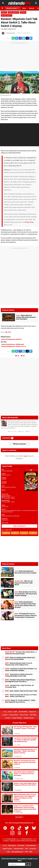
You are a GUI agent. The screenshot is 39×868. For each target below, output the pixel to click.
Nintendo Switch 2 (7, 15)
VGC (8, 852)
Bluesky (21, 432)
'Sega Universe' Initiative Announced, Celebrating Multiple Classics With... (19, 675)
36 (11, 597)
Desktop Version (29, 718)
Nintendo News (19, 849)
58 (11, 608)
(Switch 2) (12, 339)
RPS (31, 852)
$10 (33, 533)
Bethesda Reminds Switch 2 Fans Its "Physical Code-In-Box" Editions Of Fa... (19, 664)
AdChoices (13, 841)
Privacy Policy (14, 715)
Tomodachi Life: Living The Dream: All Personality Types (19, 686)
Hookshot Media (11, 839)
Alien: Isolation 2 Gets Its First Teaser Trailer (21, 691)
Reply (28, 432)
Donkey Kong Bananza (7, 471)
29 (24, 356)
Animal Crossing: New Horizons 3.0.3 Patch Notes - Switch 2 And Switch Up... (21, 696)
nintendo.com (5, 520)
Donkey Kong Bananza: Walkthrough (10, 516)
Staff (15, 712)
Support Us (33, 712)
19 (11, 575)
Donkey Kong (29, 222)
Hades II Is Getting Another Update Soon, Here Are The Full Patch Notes (20, 658)
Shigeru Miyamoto (13, 12)
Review (14, 346)
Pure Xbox (21, 846)
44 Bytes (7, 841)
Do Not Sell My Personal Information (26, 841)
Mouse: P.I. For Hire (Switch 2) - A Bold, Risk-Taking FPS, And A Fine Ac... (20, 701)
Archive (8, 718)
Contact (5, 715)
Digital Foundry (8, 849)
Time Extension (31, 846)
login (26, 456)
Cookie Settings (17, 718)
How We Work (23, 712)
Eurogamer (33, 849)
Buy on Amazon (19, 526)
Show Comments (19, 444)
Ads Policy (33, 715)
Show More (19, 817)
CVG (26, 852)
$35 (15, 533)
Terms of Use (24, 715)
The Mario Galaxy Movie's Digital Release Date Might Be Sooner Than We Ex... (20, 681)
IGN (31, 101)
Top (5, 712)
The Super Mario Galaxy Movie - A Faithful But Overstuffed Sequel (21, 653)
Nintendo (23, 12)
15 (18, 356)
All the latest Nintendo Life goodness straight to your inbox (20, 860)
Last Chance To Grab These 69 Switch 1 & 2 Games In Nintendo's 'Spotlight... (21, 670)
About (10, 712)
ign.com (8, 332)
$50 (6, 533)
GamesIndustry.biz (17, 852)
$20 (24, 533)
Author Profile (12, 432)
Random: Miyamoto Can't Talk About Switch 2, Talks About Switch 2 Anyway (19, 22)
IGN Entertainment (27, 839)
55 (11, 619)
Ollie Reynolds (11, 33)
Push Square (12, 846)
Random (4, 12)
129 (11, 586)
